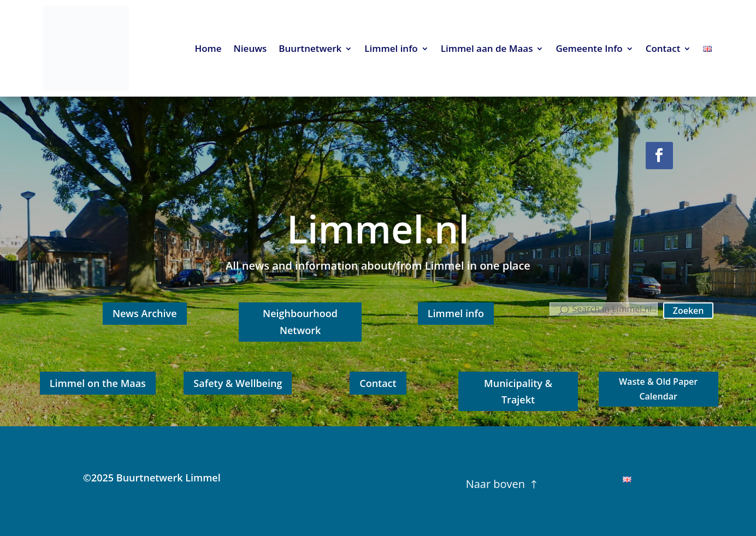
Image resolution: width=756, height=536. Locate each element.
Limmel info (391, 50)
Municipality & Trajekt (518, 392)
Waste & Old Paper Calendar (658, 389)
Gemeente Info (589, 50)
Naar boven (495, 484)
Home (208, 50)
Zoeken (689, 311)
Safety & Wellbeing (238, 383)
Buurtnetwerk (310, 50)
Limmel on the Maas (98, 383)
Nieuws (250, 50)
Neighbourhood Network (300, 322)
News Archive (145, 313)
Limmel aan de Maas (487, 50)
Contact (663, 50)
